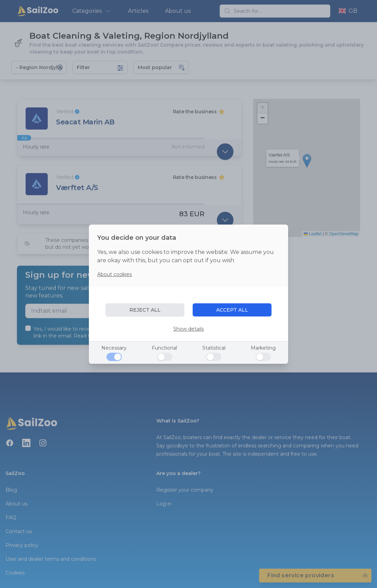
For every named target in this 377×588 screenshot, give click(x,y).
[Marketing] (263, 357)
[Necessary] (114, 357)
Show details (188, 329)
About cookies (114, 274)
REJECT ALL (145, 310)
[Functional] (165, 357)
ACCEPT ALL (232, 310)
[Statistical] (214, 357)
